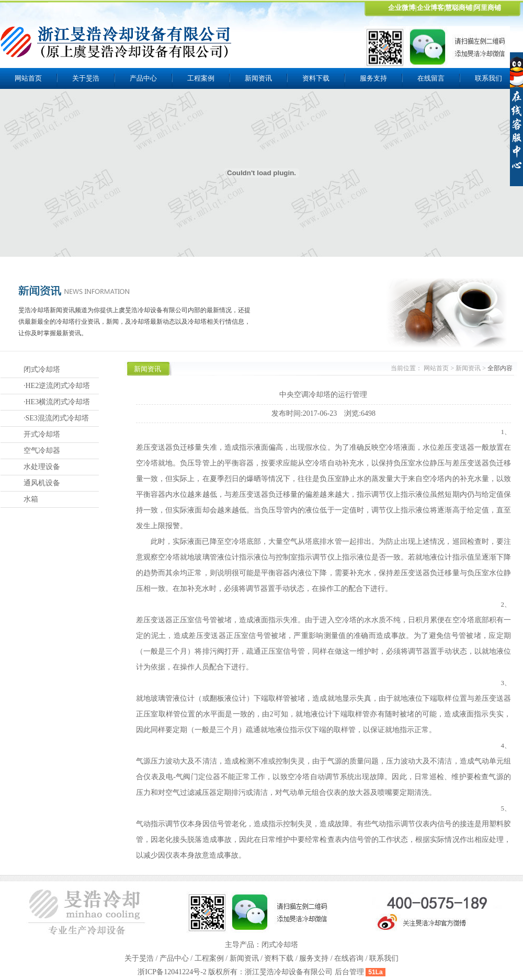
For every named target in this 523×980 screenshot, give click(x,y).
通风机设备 (42, 483)
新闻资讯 (258, 78)
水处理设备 (42, 467)
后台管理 (349, 972)
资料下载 (316, 78)
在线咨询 (349, 958)
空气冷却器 (42, 451)
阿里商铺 (487, 8)
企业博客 (430, 8)
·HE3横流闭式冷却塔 (57, 402)
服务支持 (373, 78)
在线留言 (431, 78)
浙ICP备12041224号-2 (173, 972)
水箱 (31, 499)
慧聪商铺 (459, 8)
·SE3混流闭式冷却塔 (56, 418)
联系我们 (384, 958)
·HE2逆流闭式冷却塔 (57, 386)
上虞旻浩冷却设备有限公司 (117, 42)
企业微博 (402, 8)
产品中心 (143, 78)
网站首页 (28, 78)
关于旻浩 (86, 78)
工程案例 (201, 78)
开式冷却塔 (42, 434)
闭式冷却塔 (42, 369)
